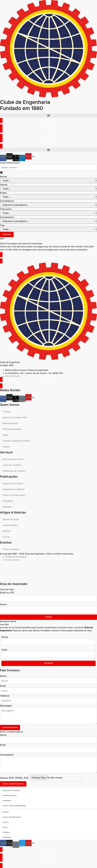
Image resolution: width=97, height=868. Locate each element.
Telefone (5, 696)
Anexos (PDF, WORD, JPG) (14, 778)
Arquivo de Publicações (14, 495)
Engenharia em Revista (13, 489)
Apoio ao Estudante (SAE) (15, 417)
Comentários (7, 755)
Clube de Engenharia (25, 105)
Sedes (5, 435)
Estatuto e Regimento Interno (16, 441)
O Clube (6, 412)
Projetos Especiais (10, 795)
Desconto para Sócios (13, 459)
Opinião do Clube (11, 519)
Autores (6, 537)
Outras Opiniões (10, 525)
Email (4, 650)
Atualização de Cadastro (14, 471)
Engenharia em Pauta (13, 483)
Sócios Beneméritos (12, 429)
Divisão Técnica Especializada (14, 806)
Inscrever (48, 663)
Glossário (7, 507)
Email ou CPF (7, 593)
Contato (6, 447)
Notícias (6, 531)
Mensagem (6, 706)
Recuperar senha (8, 621)
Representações (10, 423)
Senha (3, 604)
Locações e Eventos (12, 465)
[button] (48, 115)
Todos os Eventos (11, 549)
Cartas (5, 827)
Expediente (8, 501)
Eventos (6, 812)
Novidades (7, 800)
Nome (5, 637)
